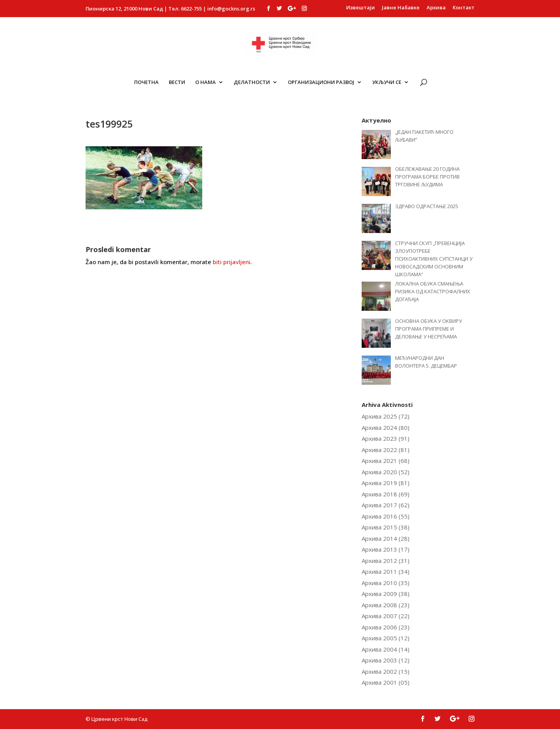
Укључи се (387, 82)
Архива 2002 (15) (386, 671)
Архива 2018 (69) (386, 494)
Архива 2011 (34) (386, 571)
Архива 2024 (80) (386, 428)
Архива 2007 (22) (386, 616)
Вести (177, 82)
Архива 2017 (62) (386, 505)
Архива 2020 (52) (386, 472)
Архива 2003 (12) (386, 660)
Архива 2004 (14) (386, 649)
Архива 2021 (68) (386, 461)
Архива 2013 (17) (386, 549)
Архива (436, 8)
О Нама (206, 82)
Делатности (252, 82)
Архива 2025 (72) (386, 416)
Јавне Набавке (401, 8)
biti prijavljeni (232, 262)
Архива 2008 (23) (386, 605)
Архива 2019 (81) (386, 483)
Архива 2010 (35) (386, 583)
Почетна (146, 82)
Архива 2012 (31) (386, 561)
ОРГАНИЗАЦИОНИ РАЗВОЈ (321, 82)
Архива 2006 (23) (386, 627)
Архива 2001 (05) (386, 682)
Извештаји (360, 8)
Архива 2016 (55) (386, 516)
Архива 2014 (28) (386, 538)
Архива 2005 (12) (386, 638)
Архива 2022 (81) (386, 450)
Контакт (464, 8)
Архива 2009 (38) (386, 594)
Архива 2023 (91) (386, 438)
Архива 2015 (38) (386, 527)
